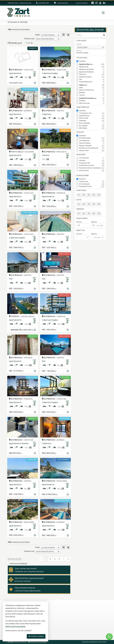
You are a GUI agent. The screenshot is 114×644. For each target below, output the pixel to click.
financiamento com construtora (92, 168)
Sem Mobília (92, 126)
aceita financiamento (92, 166)
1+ (79, 195)
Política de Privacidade (39, 642)
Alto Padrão (92, 128)
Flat (92, 80)
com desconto (92, 158)
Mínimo (79, 222)
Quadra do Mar (92, 116)
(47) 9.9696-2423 (44, 3)
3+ (89, 195)
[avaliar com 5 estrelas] (20, 559)
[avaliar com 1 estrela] (9, 559)
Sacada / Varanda (92, 146)
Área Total (81, 230)
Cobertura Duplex (92, 77)
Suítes (79, 200)
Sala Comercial (92, 103)
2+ (84, 195)
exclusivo (92, 161)
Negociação (81, 155)
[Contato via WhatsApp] (109, 637)
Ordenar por (29, 39)
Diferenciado (92, 118)
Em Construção (92, 184)
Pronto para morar (92, 187)
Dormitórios (81, 190)
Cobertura (92, 75)
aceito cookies (36, 636)
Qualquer (82, 61)
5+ (99, 195)
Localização (81, 41)
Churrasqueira (92, 141)
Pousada (92, 101)
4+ (94, 195)
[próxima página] (64, 559)
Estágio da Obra (82, 176)
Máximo (94, 222)
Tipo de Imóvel (82, 58)
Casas (92, 85)
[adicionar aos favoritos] (35, 83)
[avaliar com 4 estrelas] (17, 559)
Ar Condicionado (92, 138)
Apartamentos (92, 64)
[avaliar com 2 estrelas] (12, 559)
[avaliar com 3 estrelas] (15, 559)
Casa (92, 88)
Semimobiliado (92, 123)
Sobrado (92, 93)
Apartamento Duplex (92, 70)
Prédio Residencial (92, 82)
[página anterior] (41, 559)
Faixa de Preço (82, 218)
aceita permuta (92, 163)
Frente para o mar (92, 113)
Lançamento (92, 182)
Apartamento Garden (92, 72)
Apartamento (92, 67)
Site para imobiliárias (90, 642)
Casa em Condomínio (92, 90)
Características (83, 107)
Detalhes (80, 132)
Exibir (38, 35)
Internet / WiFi (92, 151)
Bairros (79, 51)
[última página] (68, 559)
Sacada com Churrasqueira (92, 148)
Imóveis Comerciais (92, 98)
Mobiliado (92, 121)
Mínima (79, 234)
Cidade (79, 44)
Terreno (92, 95)
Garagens (80, 209)
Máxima (94, 234)
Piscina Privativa (92, 143)
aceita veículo (92, 171)
